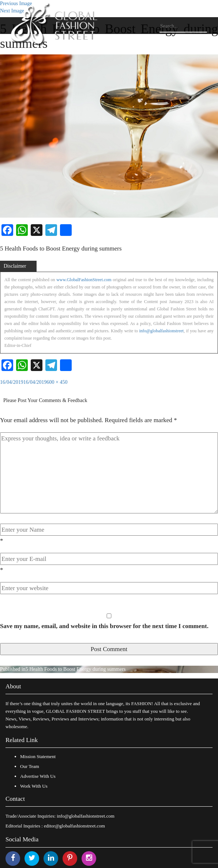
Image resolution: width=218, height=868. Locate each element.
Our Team (30, 766)
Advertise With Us (38, 776)
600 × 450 (57, 382)
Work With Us (34, 786)
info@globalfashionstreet (161, 331)
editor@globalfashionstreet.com (74, 826)
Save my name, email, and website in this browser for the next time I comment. (104, 626)
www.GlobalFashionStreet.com (84, 280)
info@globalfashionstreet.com (85, 816)
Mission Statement (38, 756)
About (13, 686)
